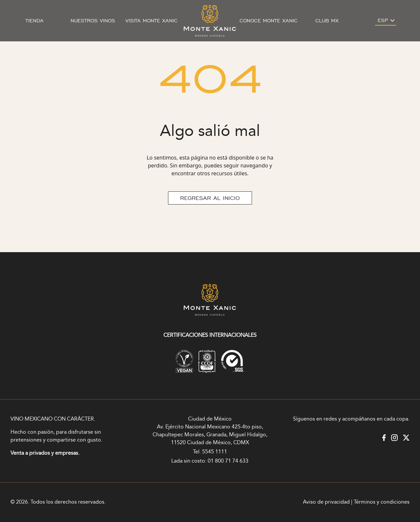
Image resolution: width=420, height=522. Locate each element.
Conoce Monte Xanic (269, 21)
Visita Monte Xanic (151, 21)
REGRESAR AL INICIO (210, 198)
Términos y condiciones (382, 502)
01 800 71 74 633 (228, 461)
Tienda (35, 21)
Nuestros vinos (93, 21)
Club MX (327, 21)
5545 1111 (215, 452)
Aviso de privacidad (326, 502)
